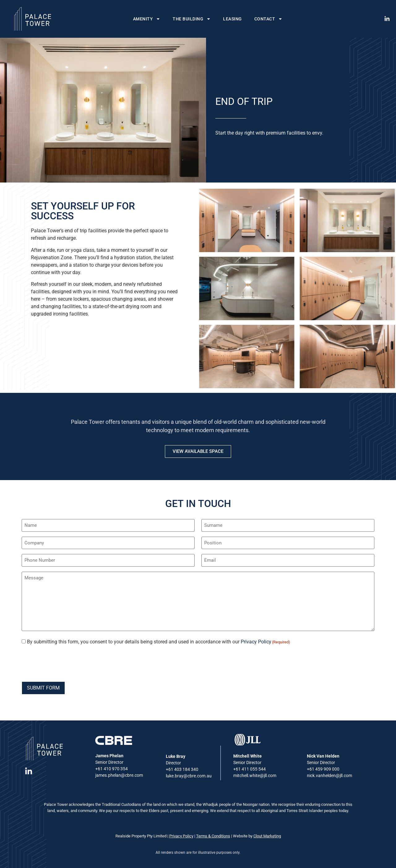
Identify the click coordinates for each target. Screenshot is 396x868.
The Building (192, 19)
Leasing (232, 19)
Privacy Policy (256, 642)
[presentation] (69, 663)
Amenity (147, 19)
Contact (269, 19)
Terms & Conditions (213, 836)
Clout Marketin (266, 836)
